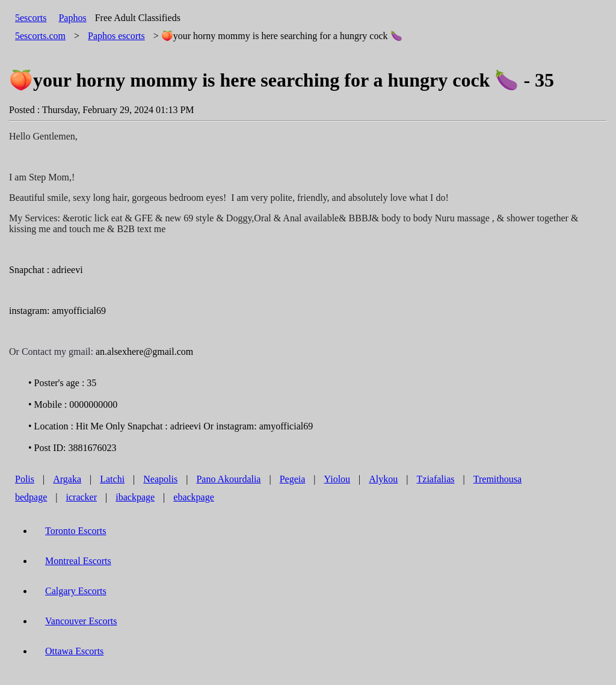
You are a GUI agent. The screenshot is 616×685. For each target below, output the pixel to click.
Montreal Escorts (78, 561)
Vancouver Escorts (81, 621)
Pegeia (293, 479)
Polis (25, 479)
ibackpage (135, 497)
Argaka (67, 479)
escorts (116, 36)
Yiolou (337, 479)
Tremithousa (497, 479)
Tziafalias (436, 479)
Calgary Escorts (76, 591)
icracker (82, 497)
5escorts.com (40, 36)
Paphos (72, 18)
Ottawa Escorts (74, 651)
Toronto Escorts (76, 531)
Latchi (112, 479)
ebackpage (194, 497)
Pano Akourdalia (228, 479)
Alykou (383, 479)
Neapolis (160, 479)
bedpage (31, 497)
